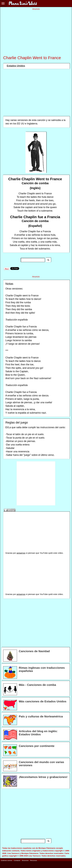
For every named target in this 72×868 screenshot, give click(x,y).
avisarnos (21, 553)
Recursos (34, 860)
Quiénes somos (7, 860)
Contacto (17, 860)
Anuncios (25, 860)
